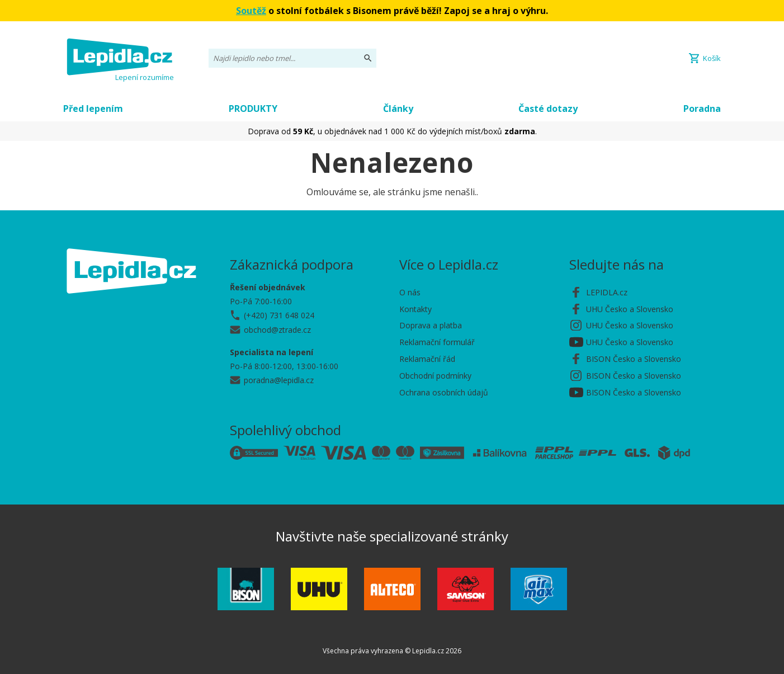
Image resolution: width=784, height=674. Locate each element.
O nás (410, 292)
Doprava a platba (431, 325)
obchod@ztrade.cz (277, 330)
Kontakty (415, 309)
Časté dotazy (548, 109)
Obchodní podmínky (435, 376)
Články (398, 109)
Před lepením (93, 109)
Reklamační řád (427, 359)
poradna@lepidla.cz (279, 380)
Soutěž (251, 11)
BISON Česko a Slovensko (634, 359)
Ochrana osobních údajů (444, 392)
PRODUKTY (253, 109)
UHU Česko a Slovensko (630, 309)
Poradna (702, 109)
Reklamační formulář (437, 342)
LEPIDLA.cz (607, 292)
